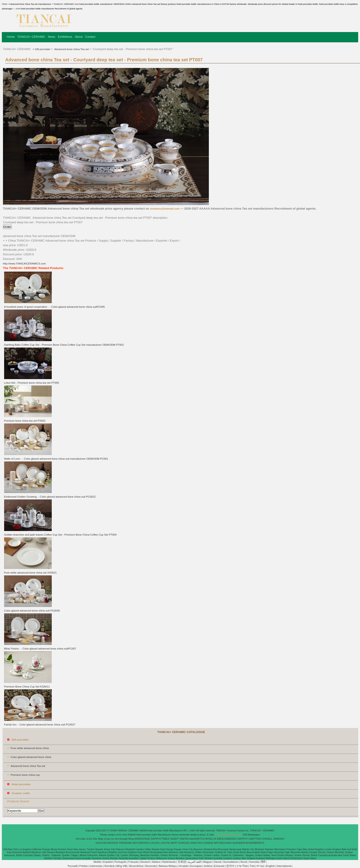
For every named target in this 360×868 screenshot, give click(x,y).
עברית (260, 866)
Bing (131, 839)
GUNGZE (184, 843)
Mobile (97, 862)
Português (120, 862)
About (79, 37)
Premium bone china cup (25, 775)
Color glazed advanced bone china (31, 757)
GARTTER (255, 839)
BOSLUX (211, 839)
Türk (252, 866)
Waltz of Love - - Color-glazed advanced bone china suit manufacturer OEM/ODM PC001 (56, 459)
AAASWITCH (197, 839)
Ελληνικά (219, 866)
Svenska (254, 862)
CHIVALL (267, 839)
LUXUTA (165, 843)
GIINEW (208, 843)
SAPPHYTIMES (160, 839)
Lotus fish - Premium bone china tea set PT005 (32, 383)
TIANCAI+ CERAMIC (31, 37)
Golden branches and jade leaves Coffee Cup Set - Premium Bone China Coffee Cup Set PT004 (60, 535)
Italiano (156, 862)
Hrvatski (184, 866)
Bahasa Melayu (168, 866)
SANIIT (174, 839)
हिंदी (263, 862)
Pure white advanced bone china (30, 748)
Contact (90, 37)
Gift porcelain (43, 49)
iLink (89, 839)
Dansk (218, 862)
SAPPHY (243, 839)
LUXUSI (154, 843)
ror (112, 839)
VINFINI (184, 839)
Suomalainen (231, 862)
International (284, 866)
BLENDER (239, 843)
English (270, 866)
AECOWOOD (141, 843)
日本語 (182, 862)
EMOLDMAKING (227, 839)
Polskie (83, 866)
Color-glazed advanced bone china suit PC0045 (32, 611)
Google (124, 839)
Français (134, 862)
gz (109, 839)
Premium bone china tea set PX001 (25, 421)
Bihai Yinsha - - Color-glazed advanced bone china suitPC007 (40, 649)
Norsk (244, 862)
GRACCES (196, 843)
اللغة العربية (195, 862)
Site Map (98, 839)
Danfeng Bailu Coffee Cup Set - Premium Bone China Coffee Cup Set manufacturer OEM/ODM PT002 (64, 345)
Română (109, 866)
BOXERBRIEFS (255, 843)
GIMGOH (279, 839)
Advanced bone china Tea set (71, 49)
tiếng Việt (122, 866)
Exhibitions (65, 37)
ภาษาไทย (242, 866)
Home (11, 37)
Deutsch (145, 862)
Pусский (72, 866)
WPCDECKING (223, 843)
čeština (208, 866)
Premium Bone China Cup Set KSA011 (27, 687)
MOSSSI (113, 843)
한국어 (230, 866)
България (196, 866)
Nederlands (169, 862)
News (52, 37)
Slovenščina (136, 866)
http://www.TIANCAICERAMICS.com (24, 264)
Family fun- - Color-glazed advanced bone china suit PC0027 (40, 725)
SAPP (174, 843)
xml (117, 839)
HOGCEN (101, 843)
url (105, 839)
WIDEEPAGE (142, 839)
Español (108, 862)
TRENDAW (125, 843)
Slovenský (151, 866)
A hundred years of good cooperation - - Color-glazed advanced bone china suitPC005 (55, 307)
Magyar (207, 862)
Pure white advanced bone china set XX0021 (30, 573)
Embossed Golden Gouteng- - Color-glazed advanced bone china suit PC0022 (50, 497)
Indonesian (96, 866)
